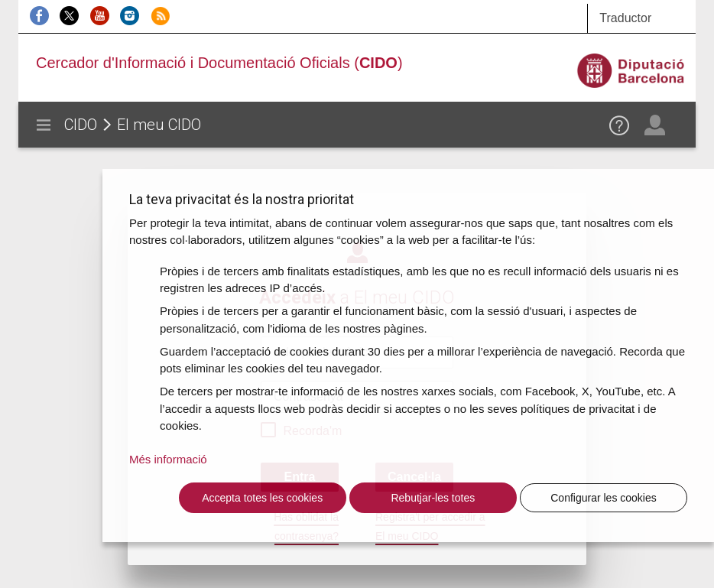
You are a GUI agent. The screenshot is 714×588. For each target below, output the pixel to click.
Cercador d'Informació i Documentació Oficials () (219, 63)
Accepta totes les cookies (262, 498)
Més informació (168, 459)
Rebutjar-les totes (433, 498)
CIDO (81, 125)
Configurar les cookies (604, 498)
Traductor (625, 18)
